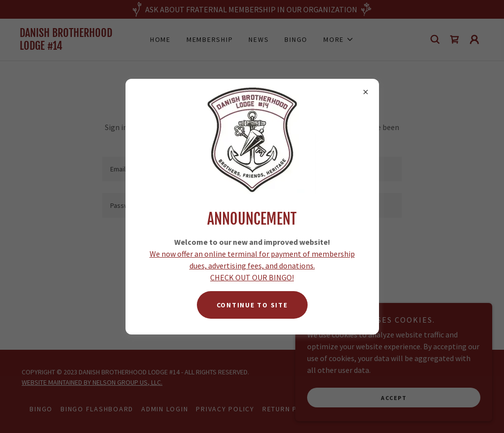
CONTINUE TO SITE (252, 305)
